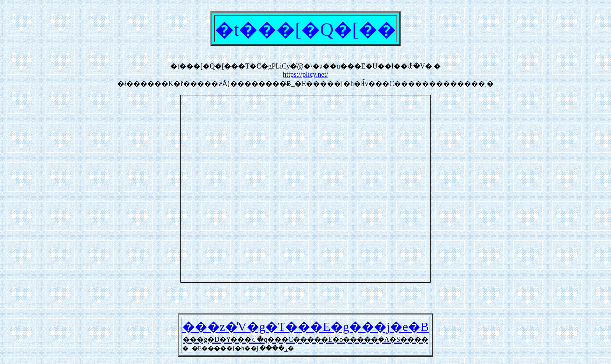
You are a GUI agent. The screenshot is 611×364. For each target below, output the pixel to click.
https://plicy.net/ (305, 74)
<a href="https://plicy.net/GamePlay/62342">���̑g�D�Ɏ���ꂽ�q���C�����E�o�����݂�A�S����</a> (305, 189)
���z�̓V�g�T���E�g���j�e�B (306, 327)
